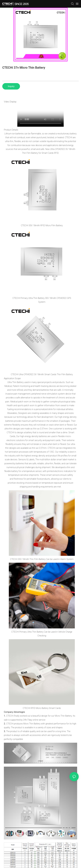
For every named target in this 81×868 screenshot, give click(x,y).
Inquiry (11, 86)
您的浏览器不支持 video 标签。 (40, 115)
